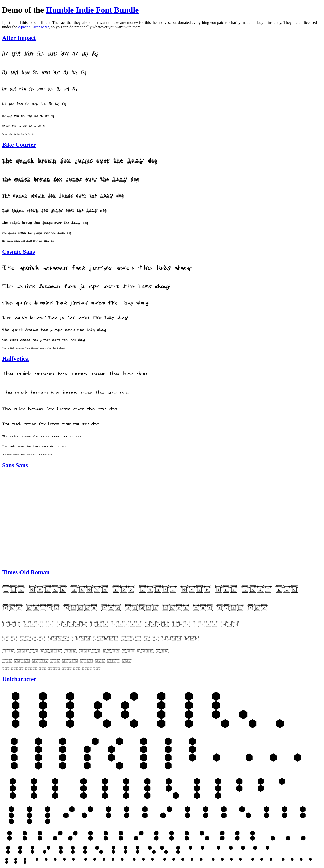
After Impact (19, 38)
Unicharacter (19, 679)
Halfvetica (15, 358)
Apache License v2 (34, 27)
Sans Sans (15, 465)
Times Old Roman (26, 572)
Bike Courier (19, 145)
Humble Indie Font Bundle (92, 10)
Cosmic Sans (18, 252)
